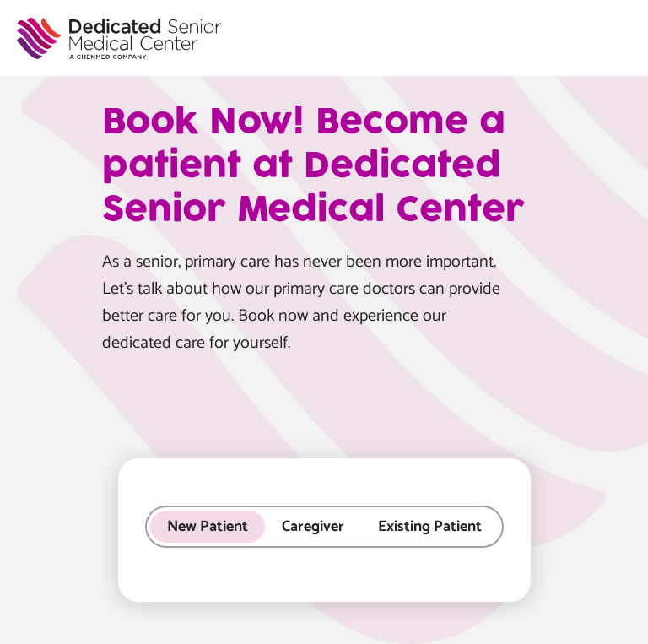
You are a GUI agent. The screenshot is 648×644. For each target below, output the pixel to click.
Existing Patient (430, 527)
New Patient (208, 527)
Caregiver (313, 527)
